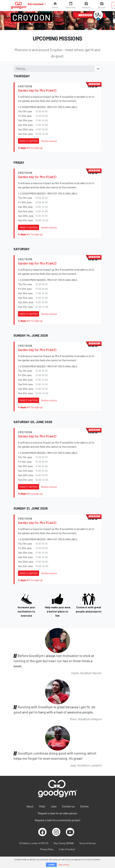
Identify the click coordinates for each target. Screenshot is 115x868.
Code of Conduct (67, 849)
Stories (84, 806)
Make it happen (29, 141)
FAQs (42, 806)
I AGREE (51, 865)
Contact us (68, 806)
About (30, 806)
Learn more (63, 865)
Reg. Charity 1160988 (64, 843)
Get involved (36, 4)
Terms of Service (88, 843)
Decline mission (49, 141)
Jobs (54, 806)
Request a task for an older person (57, 813)
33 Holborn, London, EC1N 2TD (34, 843)
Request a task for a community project (58, 820)
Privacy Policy (47, 849)
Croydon (32, 17)
